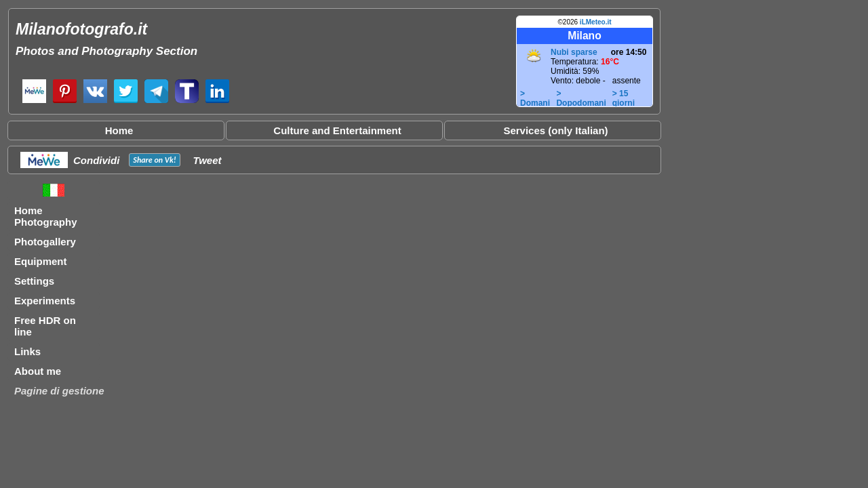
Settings (34, 281)
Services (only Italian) (555, 130)
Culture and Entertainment (337, 130)
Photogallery (45, 242)
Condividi (96, 160)
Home (119, 130)
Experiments (45, 301)
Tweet (208, 160)
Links (27, 351)
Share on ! (154, 160)
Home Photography (46, 216)
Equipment (41, 261)
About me (38, 371)
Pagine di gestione (59, 391)
